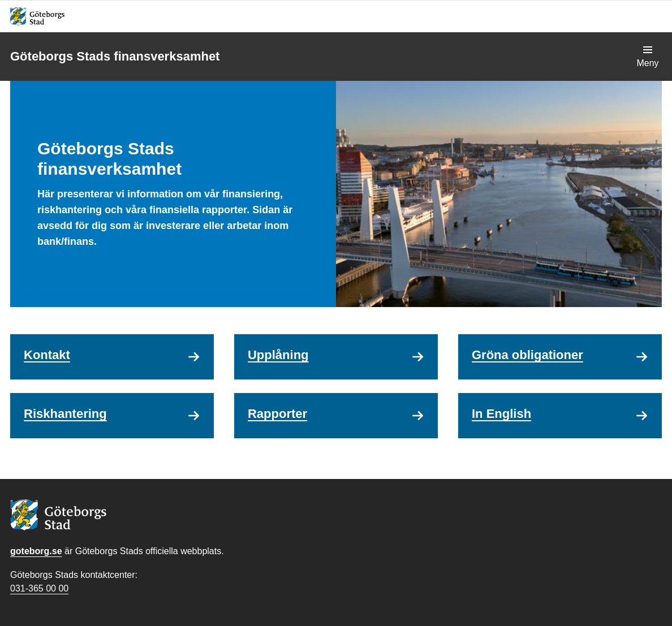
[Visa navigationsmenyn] (648, 57)
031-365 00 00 (39, 588)
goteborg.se (36, 551)
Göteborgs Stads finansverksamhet (115, 56)
